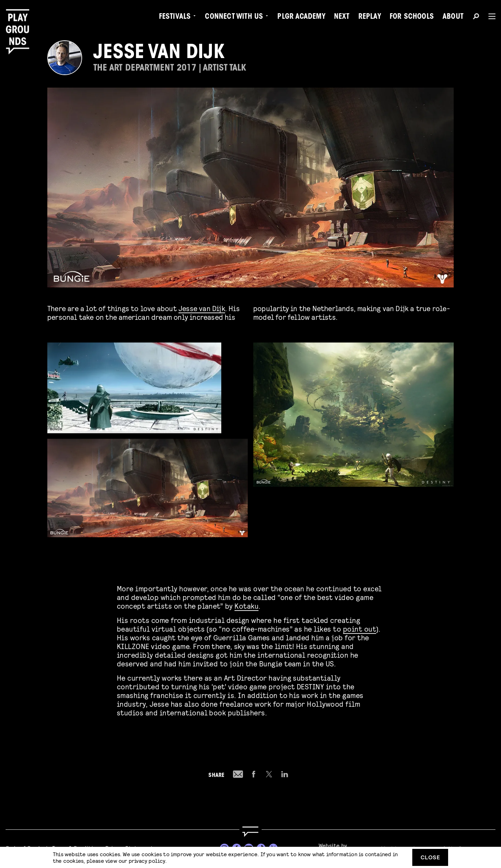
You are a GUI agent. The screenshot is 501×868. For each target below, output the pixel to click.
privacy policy (147, 861)
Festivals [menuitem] (175, 17)
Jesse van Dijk (202, 308)
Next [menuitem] (342, 17)
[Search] (476, 17)
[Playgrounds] (20, 21)
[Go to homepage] (250, 832)
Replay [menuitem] (370, 17)
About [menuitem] (453, 17)
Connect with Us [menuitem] (234, 17)
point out (360, 627)
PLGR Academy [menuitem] (301, 17)
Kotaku (246, 604)
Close (430, 857)
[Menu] (489, 16)
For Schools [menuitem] (412, 17)
